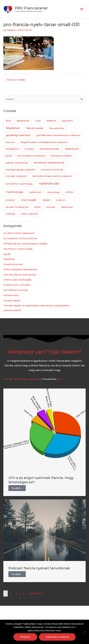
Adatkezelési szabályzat (26, 379)
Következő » (36, 593)
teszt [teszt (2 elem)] (37, 207)
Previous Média (14, 80)
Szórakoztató (11, 295)
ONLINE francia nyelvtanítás (20, 275)
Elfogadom (25, 637)
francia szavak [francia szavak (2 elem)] (35, 128)
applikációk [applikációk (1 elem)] (23, 121)
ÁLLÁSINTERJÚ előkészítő (19, 233)
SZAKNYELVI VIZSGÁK (17, 285)
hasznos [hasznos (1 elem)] (10, 142)
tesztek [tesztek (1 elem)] (51, 207)
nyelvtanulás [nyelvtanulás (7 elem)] (49, 184)
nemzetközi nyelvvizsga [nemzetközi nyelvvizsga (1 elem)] (19, 184)
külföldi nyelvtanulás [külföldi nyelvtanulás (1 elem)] (17, 163)
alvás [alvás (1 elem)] (8, 121)
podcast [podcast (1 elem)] (10, 200)
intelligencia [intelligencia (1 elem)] (12, 149)
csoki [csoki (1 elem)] (38, 121)
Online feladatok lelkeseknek (20, 269)
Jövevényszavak (13, 264)
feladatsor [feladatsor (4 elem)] (13, 128)
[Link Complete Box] (44, 442)
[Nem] (85, 632)
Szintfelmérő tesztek (16, 290)
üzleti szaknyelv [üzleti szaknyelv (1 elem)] (30, 214)
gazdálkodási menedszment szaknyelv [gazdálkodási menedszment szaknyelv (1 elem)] (58, 135)
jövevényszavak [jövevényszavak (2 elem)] (50, 149)
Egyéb (7, 254)
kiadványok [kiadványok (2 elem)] (72, 149)
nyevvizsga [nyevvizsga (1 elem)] (53, 192)
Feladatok (9, 259)
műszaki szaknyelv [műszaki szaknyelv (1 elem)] (16, 176)
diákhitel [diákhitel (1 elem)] (51, 121)
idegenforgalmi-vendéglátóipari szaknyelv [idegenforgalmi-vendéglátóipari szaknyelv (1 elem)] (44, 142)
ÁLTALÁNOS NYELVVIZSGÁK (20, 238)
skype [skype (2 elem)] (46, 200)
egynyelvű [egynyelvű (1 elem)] (67, 121)
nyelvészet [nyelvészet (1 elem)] (36, 192)
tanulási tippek (12, 300)
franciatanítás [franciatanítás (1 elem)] (57, 128)
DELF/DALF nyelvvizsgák (18, 249)
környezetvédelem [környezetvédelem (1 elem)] (62, 156)
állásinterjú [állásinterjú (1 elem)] (67, 207)
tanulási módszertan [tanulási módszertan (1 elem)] (17, 207)
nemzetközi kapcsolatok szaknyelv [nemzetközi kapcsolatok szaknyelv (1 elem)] (52, 176)
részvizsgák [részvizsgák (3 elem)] (29, 200)
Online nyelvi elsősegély (17, 280)
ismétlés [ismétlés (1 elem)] (29, 149)
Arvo (60, 379)
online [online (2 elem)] (69, 192)
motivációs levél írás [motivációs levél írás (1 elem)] (52, 170)
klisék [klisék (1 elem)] (9, 156)
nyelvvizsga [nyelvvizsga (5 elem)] (15, 192)
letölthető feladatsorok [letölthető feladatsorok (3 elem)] (49, 163)
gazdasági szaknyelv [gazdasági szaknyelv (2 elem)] (18, 135)
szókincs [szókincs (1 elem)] (61, 200)
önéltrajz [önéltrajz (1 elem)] (10, 214)
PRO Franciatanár (31, 8)
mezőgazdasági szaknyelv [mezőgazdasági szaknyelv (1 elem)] (20, 170)
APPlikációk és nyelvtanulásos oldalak (25, 244)
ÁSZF (7, 379)
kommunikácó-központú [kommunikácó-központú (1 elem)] (31, 156)
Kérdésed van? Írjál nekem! (44, 352)
